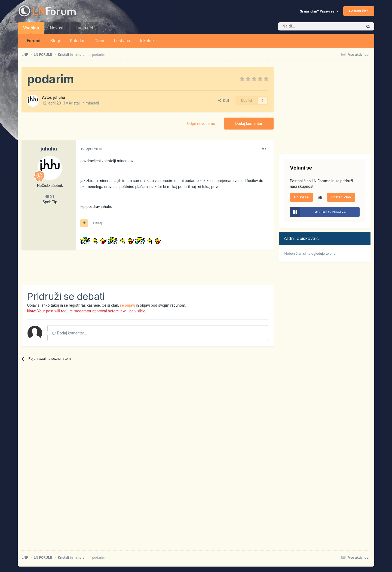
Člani (99, 41)
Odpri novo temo (201, 124)
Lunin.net (84, 28)
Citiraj (98, 223)
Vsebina (31, 30)
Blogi (55, 41)
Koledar (77, 41)
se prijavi (127, 305)
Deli (224, 101)
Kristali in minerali (84, 103)
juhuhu (59, 97)
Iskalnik (147, 41)
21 (50, 196)
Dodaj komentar (249, 124)
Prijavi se (301, 197)
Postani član (359, 11)
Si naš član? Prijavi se (319, 11)
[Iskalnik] (309, 26)
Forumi (34, 41)
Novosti (57, 28)
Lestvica (122, 41)
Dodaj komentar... (70, 333)
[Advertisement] (121, 267)
